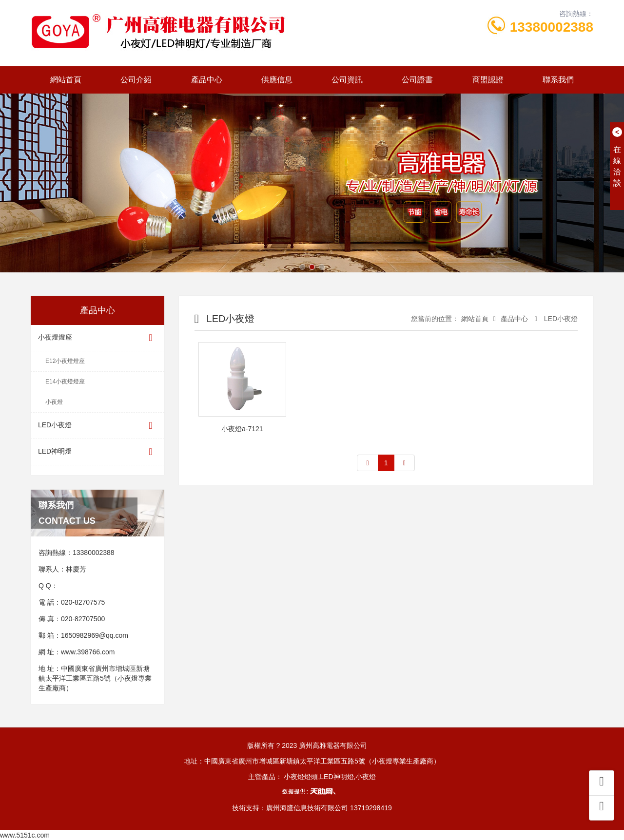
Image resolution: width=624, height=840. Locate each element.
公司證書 (417, 80)
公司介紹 (136, 80)
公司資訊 (347, 80)
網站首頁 (66, 80)
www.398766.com (88, 652)
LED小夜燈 (97, 426)
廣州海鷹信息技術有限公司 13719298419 (329, 808)
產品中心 (207, 80)
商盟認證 (488, 80)
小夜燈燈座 (97, 338)
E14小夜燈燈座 (65, 382)
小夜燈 (54, 402)
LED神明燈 (97, 452)
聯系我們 (558, 80)
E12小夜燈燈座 (65, 361)
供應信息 (277, 80)
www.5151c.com (25, 835)
